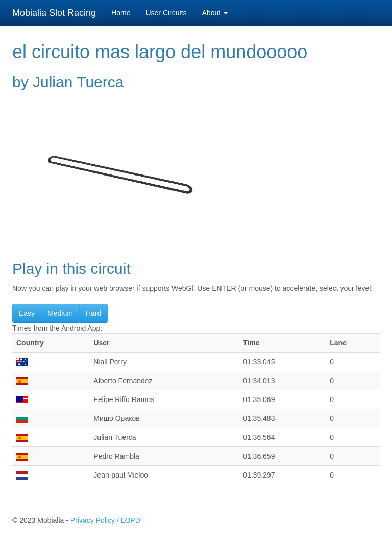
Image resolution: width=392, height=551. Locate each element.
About (215, 13)
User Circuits (166, 13)
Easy (27, 313)
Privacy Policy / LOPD (105, 520)
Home (121, 13)
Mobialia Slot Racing (54, 13)
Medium (60, 313)
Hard (93, 313)
